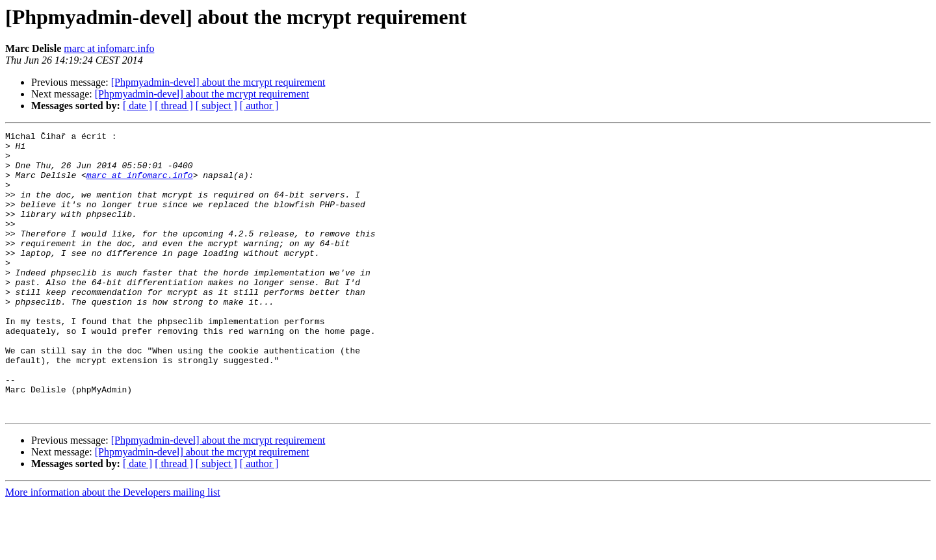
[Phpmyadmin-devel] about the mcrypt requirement (218, 82)
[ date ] (137, 106)
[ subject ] (216, 106)
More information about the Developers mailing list (113, 549)
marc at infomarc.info (109, 48)
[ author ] (259, 106)
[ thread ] (174, 106)
